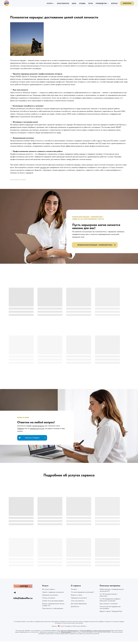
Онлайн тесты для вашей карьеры (53, 603)
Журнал (114, 3)
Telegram (21, 432)
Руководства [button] (101, 3)
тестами (58, 171)
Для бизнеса (75, 609)
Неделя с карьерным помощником (53, 595)
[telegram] (15, 595)
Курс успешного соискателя (109, 606)
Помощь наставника (49, 600)
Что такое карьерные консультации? (82, 595)
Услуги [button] (50, 3)
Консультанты (63, 3)
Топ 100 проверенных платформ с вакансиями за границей (110, 602)
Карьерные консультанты (79, 600)
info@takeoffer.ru (23, 601)
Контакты (74, 592)
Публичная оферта (66, 635)
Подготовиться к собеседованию (53, 611)
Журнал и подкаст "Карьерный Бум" (111, 614)
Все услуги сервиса (48, 592)
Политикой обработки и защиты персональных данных (95, 633)
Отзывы (82, 3)
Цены (74, 3)
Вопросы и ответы (77, 597)
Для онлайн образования (79, 606)
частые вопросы (38, 429)
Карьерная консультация (50, 597)
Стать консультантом (78, 603)
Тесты (91, 3)
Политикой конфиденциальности (70, 633)
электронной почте (37, 432)
